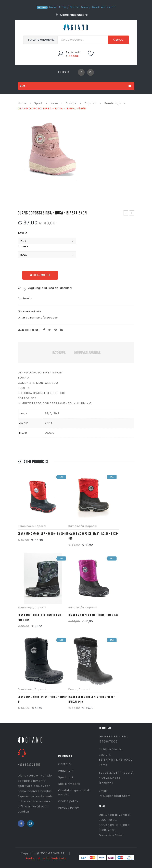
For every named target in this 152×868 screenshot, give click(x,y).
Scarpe (71, 103)
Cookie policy (68, 801)
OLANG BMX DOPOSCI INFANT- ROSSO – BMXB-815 (93, 536)
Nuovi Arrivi (58, 7)
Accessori (108, 7)
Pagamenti (66, 771)
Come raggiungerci (72, 15)
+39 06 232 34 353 (29, 765)
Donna (75, 7)
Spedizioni (66, 777)
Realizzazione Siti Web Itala (46, 858)
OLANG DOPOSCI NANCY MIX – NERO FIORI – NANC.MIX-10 (92, 699)
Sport (95, 7)
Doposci (90, 103)
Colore (23, 247)
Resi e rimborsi (69, 784)
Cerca (118, 40)
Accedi (74, 56)
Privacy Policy (69, 808)
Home (22, 103)
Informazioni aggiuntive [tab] (87, 352)
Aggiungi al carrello (40, 275)
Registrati (73, 52)
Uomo (85, 7)
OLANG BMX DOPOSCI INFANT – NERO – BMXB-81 (42, 699)
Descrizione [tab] (59, 352)
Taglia (23, 233)
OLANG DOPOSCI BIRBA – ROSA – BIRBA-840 (126, 213)
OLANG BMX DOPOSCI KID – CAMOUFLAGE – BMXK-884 (41, 618)
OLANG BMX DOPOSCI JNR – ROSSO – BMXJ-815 (43, 534)
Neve (54, 103)
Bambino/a (113, 103)
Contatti (65, 764)
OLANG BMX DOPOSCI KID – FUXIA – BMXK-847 (93, 615)
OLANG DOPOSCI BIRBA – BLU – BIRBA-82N (132, 213)
